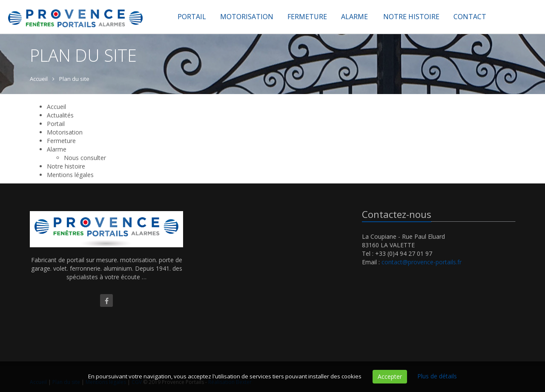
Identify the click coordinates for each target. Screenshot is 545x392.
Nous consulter (85, 158)
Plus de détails (437, 376)
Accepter (390, 376)
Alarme (354, 17)
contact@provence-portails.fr (422, 262)
